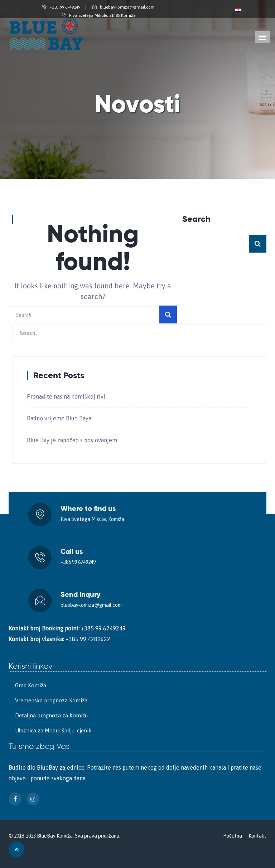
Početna (233, 836)
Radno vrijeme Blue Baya (59, 418)
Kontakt (257, 836)
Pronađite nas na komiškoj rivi (66, 396)
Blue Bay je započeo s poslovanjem (72, 440)
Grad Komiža (31, 685)
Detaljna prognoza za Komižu (51, 715)
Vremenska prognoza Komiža (51, 700)
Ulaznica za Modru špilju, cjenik (53, 730)
